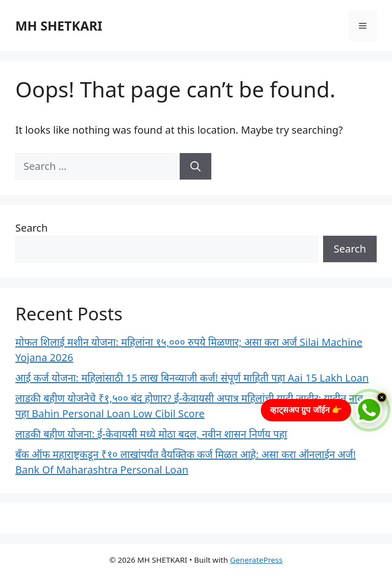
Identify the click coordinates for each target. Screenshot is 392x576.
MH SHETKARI (59, 26)
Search (31, 228)
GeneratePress (256, 560)
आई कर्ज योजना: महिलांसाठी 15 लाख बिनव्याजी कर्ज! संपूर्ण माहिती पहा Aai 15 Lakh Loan (192, 378)
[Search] (195, 166)
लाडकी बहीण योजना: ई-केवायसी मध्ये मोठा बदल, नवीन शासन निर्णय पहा (151, 434)
